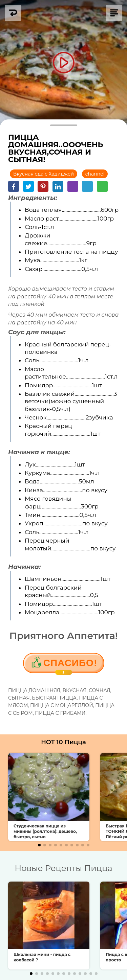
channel (95, 174)
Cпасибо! (70, 665)
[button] (39, 845)
